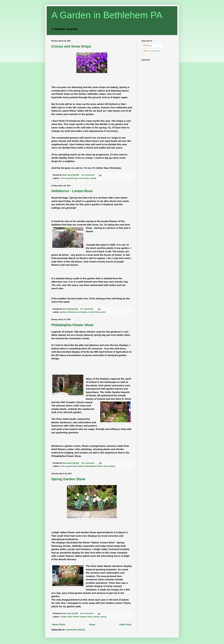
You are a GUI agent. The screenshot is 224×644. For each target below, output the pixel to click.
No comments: (89, 175)
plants (113, 466)
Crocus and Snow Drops (71, 46)
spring (93, 178)
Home (92, 625)
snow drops (84, 178)
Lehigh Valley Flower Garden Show (76, 617)
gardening (72, 178)
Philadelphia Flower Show (72, 325)
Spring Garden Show (68, 479)
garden (63, 312)
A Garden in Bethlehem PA (107, 15)
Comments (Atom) (75, 630)
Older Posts (125, 625)
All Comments (152, 51)
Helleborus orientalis (77, 312)
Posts (148, 45)
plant (103, 312)
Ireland (80, 466)
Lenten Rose (94, 312)
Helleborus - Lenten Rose (72, 191)
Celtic (63, 466)
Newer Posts (59, 625)
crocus (63, 178)
